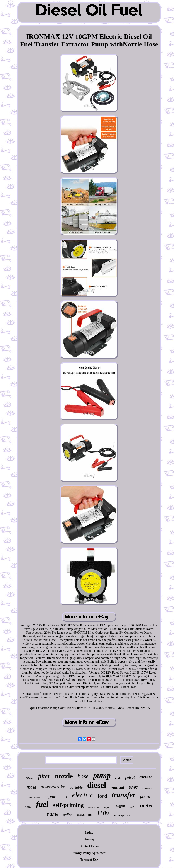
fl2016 (31, 788)
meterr (146, 777)
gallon (68, 815)
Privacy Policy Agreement (89, 853)
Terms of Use (89, 860)
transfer (124, 795)
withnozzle (94, 807)
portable (76, 787)
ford (102, 796)
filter (44, 776)
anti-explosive (122, 815)
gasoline (85, 814)
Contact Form (89, 846)
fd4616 (145, 797)
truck (64, 797)
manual (117, 787)
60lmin (30, 778)
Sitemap (89, 839)
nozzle (64, 776)
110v (103, 813)
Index (89, 833)
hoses (28, 807)
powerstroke (53, 787)
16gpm (120, 806)
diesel (97, 785)
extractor (147, 788)
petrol (130, 777)
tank (118, 778)
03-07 (133, 787)
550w (133, 807)
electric (83, 795)
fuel (42, 804)
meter (147, 805)
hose (83, 776)
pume (53, 814)
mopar (106, 807)
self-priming (68, 805)
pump (102, 776)
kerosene (34, 797)
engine (50, 796)
